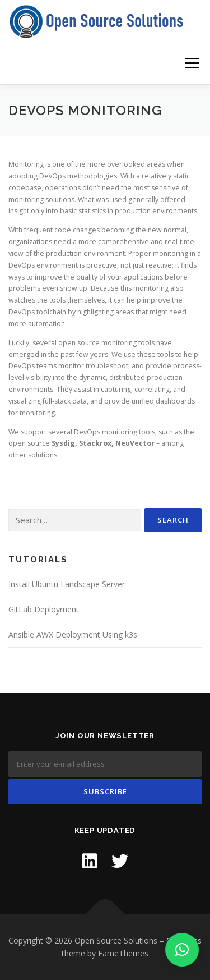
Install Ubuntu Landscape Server (67, 584)
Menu (191, 63)
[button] (182, 950)
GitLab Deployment (44, 609)
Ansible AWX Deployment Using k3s (73, 635)
